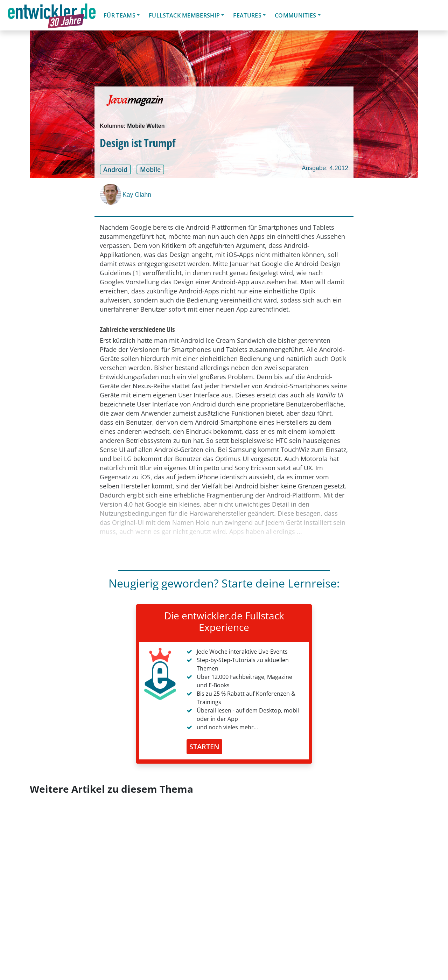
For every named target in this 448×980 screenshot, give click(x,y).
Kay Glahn (137, 195)
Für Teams (120, 15)
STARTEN (204, 747)
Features (247, 15)
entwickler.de (52, 16)
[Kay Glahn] (111, 194)
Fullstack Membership (184, 15)
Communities (296, 15)
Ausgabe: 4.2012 (325, 168)
